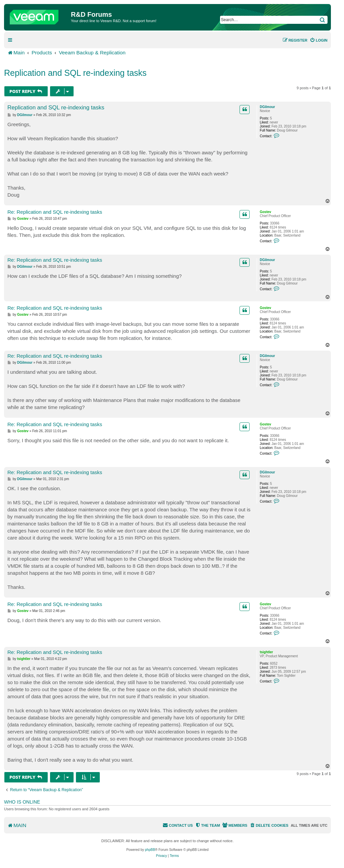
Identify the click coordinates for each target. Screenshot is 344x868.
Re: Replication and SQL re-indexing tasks (55, 212)
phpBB (150, 850)
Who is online (22, 802)
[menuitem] (319, 40)
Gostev (265, 212)
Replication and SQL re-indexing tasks (75, 73)
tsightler (266, 652)
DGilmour (267, 107)
